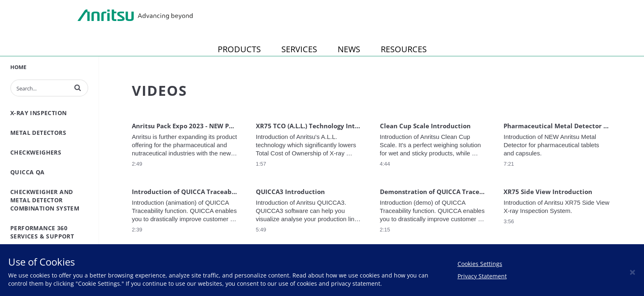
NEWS (349, 49)
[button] (78, 88)
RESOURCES (404, 49)
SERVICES (299, 49)
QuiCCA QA (28, 172)
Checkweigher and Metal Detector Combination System (45, 200)
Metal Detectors (38, 133)
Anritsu (135, 16)
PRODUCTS (239, 49)
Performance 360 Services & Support (42, 232)
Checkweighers (36, 152)
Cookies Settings (480, 264)
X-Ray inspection (38, 113)
